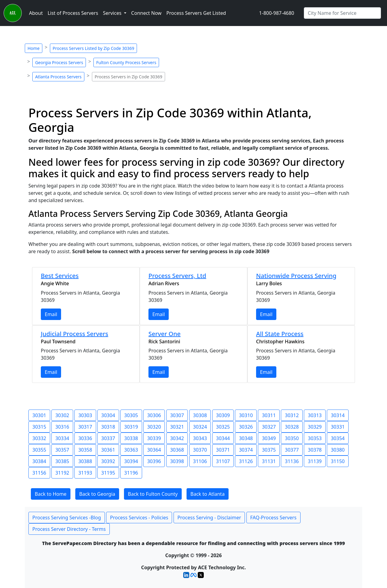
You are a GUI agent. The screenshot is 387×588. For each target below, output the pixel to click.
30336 (85, 438)
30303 (85, 415)
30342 (177, 438)
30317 (85, 427)
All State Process (280, 334)
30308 (200, 415)
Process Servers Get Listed (196, 13)
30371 (223, 450)
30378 (315, 450)
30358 (85, 450)
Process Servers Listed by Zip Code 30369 (93, 48)
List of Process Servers (73, 13)
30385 (62, 461)
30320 (154, 427)
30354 (338, 438)
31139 (315, 461)
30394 (131, 461)
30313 (315, 415)
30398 (177, 461)
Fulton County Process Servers (126, 62)
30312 (292, 415)
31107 (223, 461)
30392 (108, 461)
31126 (246, 461)
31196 (131, 473)
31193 (85, 473)
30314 (338, 415)
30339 (154, 438)
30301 (39, 415)
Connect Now (146, 13)
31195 (108, 473)
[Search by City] (342, 13)
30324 (200, 427)
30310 (246, 415)
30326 (246, 427)
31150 (338, 461)
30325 (223, 427)
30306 (154, 415)
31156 (39, 473)
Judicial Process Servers (75, 334)
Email (51, 314)
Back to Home (51, 494)
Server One (164, 334)
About (36, 13)
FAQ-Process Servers (273, 518)
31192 (62, 473)
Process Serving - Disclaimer (209, 518)
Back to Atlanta (208, 494)
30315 (39, 427)
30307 (177, 415)
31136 (292, 461)
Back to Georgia (97, 494)
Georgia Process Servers (59, 62)
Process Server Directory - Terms (69, 529)
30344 (223, 438)
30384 (39, 461)
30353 (315, 438)
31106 (200, 461)
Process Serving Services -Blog (67, 518)
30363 (131, 450)
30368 (177, 450)
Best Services (60, 276)
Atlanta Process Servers (58, 77)
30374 (246, 450)
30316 (62, 427)
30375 (269, 450)
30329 (315, 427)
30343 (200, 438)
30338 (131, 438)
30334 (62, 438)
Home (34, 48)
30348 (246, 438)
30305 (131, 415)
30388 (85, 461)
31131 (269, 461)
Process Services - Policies (139, 518)
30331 (338, 427)
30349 (269, 438)
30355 (39, 450)
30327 (269, 427)
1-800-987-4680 (277, 13)
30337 (108, 438)
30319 (131, 427)
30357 (62, 450)
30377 (292, 450)
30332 (39, 438)
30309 (223, 415)
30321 (177, 427)
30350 (292, 438)
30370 (200, 450)
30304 (108, 415)
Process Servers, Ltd (177, 276)
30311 (269, 415)
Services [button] (113, 13)
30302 (62, 415)
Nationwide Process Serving (296, 276)
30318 (108, 427)
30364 (154, 450)
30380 (338, 450)
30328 (292, 427)
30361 (108, 450)
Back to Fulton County (153, 494)
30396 (154, 461)
